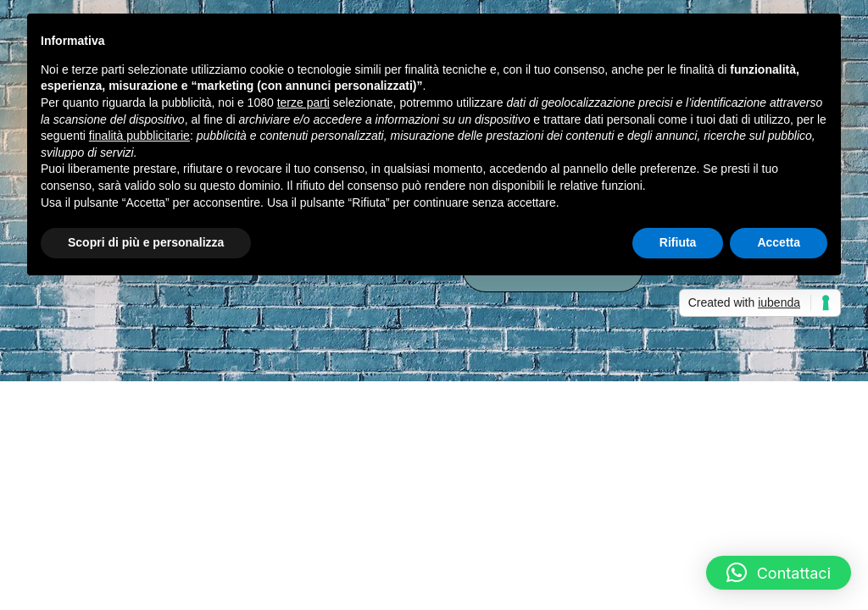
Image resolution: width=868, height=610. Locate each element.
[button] (779, 573)
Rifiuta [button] (678, 242)
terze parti (303, 103)
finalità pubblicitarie (139, 136)
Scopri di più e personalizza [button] (146, 242)
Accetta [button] (779, 242)
